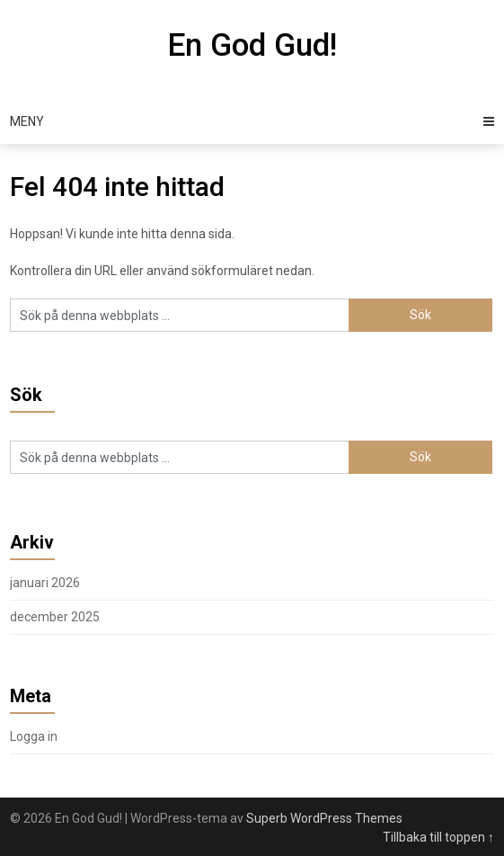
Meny (27, 121)
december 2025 (55, 617)
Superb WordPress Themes (324, 818)
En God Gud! (252, 45)
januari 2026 (45, 583)
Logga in (34, 736)
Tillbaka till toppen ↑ (438, 837)
